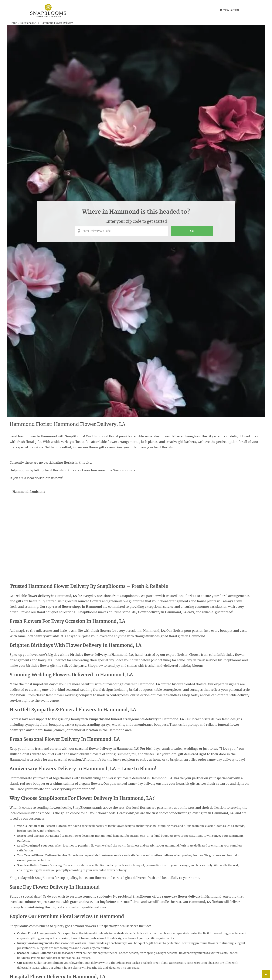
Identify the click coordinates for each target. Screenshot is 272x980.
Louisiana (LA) (29, 23)
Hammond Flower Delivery (57, 23)
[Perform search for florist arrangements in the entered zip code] (192, 231)
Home (13, 23)
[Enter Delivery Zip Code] (121, 231)
